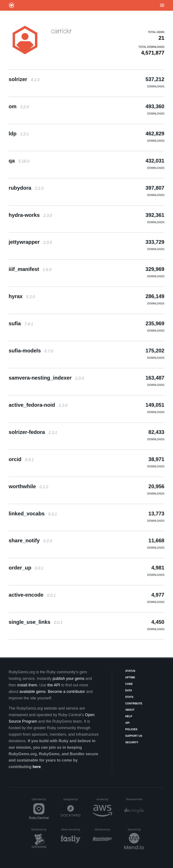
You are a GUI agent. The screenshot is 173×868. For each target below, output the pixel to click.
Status (130, 671)
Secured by (136, 830)
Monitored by (40, 830)
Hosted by (104, 799)
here (37, 767)
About (130, 710)
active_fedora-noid (38, 405)
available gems (33, 692)
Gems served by (71, 830)
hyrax (22, 296)
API (127, 723)
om (19, 106)
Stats (129, 697)
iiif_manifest (30, 269)
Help (129, 716)
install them (27, 685)
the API (54, 685)
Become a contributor (66, 692)
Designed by (72, 799)
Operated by (40, 801)
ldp (19, 134)
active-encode (32, 595)
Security (132, 742)
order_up (26, 568)
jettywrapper (30, 242)
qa (19, 161)
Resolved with (135, 799)
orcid (21, 459)
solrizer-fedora (33, 432)
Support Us (134, 736)
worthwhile (28, 486)
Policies (131, 729)
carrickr (61, 31)
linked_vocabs (33, 514)
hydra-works (30, 215)
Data (129, 690)
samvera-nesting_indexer (46, 378)
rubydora (26, 188)
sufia (21, 323)
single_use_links (36, 622)
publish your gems (68, 679)
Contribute (134, 704)
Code (129, 684)
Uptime (130, 677)
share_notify (30, 540)
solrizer (24, 79)
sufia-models (31, 351)
